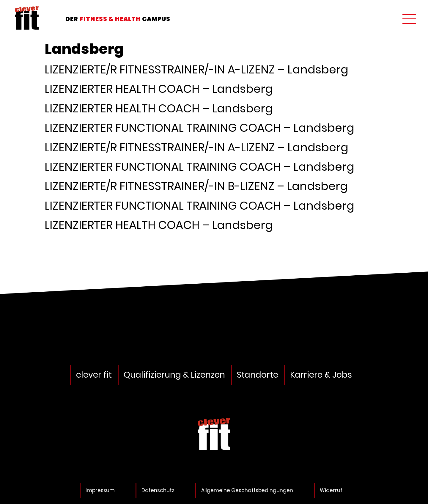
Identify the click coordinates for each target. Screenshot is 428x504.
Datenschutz (158, 490)
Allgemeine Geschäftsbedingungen (247, 490)
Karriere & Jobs (321, 375)
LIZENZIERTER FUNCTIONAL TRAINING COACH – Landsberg (199, 128)
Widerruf (331, 490)
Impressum (100, 490)
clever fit (94, 375)
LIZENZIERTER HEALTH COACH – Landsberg (159, 89)
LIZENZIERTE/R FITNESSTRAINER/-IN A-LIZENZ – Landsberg (196, 69)
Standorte (258, 375)
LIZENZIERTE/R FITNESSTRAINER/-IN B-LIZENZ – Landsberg (196, 186)
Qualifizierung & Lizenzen (174, 375)
